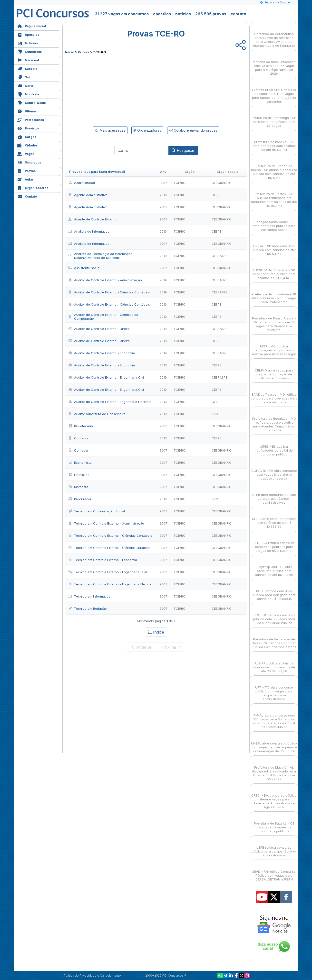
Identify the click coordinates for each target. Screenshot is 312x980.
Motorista (78, 487)
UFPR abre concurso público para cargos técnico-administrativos (274, 494)
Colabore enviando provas (193, 130)
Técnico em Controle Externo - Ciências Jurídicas (109, 548)
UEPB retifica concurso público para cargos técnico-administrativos (274, 847)
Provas (26, 170)
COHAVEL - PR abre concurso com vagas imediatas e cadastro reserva (274, 470)
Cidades (27, 145)
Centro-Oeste (32, 102)
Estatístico (79, 475)
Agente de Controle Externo (92, 219)
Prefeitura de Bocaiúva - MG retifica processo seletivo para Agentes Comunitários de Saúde (274, 420)
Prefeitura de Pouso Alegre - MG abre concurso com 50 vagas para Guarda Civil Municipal (274, 320)
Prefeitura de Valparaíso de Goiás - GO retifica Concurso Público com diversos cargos (274, 639)
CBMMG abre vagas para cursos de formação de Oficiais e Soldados (274, 370)
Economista (80, 463)
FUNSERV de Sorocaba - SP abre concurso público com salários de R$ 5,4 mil (274, 270)
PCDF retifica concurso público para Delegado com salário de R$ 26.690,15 (274, 591)
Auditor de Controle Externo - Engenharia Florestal (110, 402)
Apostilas (28, 34)
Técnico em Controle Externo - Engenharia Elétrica (110, 584)
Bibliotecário (81, 426)
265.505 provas (211, 14)
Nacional (28, 60)
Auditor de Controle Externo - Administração (105, 280)
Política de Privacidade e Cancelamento (92, 975)
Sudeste (27, 68)
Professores (31, 119)
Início (70, 52)
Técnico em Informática (89, 596)
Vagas (26, 153)
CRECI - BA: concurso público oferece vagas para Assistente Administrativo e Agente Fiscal (274, 797)
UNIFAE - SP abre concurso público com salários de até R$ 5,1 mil (274, 246)
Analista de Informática (89, 231)
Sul (24, 77)
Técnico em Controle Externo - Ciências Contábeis (110, 535)
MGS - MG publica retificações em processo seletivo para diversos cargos (274, 346)
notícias (183, 14)
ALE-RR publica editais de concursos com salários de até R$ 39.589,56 (274, 663)
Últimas (27, 111)
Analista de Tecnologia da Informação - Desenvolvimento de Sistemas (102, 256)
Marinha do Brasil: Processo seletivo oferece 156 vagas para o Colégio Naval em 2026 (274, 63)
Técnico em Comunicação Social (97, 511)
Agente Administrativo (88, 195)
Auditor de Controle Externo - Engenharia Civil (106, 377)
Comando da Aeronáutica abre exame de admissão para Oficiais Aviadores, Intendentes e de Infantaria (274, 35)
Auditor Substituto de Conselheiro (97, 414)
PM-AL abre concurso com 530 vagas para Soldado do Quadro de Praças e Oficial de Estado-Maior (274, 717)
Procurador (80, 499)
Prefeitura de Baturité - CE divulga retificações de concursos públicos (274, 823)
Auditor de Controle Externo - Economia (102, 353)
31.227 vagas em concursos (122, 14)
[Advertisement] (116, 89)
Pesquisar (183, 150)
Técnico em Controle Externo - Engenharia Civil (107, 572)
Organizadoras (33, 187)
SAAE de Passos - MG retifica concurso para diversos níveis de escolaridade (274, 394)
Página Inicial (32, 26)
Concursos (29, 51)
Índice (156, 632)
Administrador (82, 183)
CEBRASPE (219, 256)
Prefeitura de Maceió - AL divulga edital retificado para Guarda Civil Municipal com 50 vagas (274, 769)
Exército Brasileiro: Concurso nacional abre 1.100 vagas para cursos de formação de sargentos (274, 91)
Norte (25, 85)
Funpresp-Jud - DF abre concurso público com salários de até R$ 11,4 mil (274, 567)
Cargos (27, 136)
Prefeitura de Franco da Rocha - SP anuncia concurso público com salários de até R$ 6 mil (274, 168)
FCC (215, 414)
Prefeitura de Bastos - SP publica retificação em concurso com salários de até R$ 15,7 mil (274, 195)
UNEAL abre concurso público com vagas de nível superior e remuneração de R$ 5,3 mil (274, 743)
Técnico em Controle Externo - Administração (106, 523)
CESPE (216, 195)
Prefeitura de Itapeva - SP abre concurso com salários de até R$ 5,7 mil (274, 141)
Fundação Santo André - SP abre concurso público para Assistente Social (274, 222)
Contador (78, 438)
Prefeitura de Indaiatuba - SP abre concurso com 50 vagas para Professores (274, 294)
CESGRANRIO (222, 183)
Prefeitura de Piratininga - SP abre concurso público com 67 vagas (274, 117)
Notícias (28, 43)
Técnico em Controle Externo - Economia (103, 560)
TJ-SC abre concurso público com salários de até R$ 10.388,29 (274, 518)
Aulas (25, 179)
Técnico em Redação (88, 608)
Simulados (29, 162)
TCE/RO (180, 183)
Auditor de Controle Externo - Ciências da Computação (103, 317)
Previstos (28, 128)
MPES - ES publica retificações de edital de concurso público (274, 446)
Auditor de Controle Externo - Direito (99, 329)
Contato (27, 196)
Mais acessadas (110, 130)
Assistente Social (84, 268)
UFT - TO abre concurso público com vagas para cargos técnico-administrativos (274, 689)
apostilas (162, 14)
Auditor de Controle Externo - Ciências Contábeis (109, 292)
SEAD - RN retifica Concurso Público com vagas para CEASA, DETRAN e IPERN (274, 871)
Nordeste (28, 94)
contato (238, 14)
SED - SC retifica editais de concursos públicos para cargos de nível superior (274, 542)
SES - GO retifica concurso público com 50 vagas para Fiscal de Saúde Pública (274, 615)
